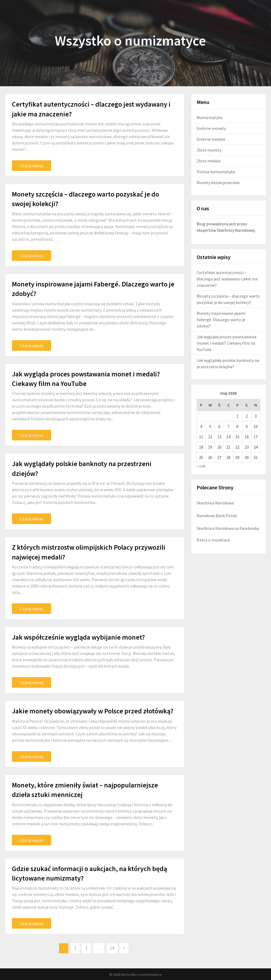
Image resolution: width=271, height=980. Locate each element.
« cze (201, 466)
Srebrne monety (211, 128)
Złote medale (209, 161)
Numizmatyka (209, 117)
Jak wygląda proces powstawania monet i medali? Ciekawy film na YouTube (227, 343)
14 (112, 948)
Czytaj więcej (31, 166)
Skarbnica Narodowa (215, 503)
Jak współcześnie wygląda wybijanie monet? (78, 637)
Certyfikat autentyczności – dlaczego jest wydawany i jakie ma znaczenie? (227, 279)
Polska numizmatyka (216, 172)
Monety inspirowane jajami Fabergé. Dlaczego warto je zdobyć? (221, 320)
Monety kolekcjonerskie (218, 183)
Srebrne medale (211, 139)
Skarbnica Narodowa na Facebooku (228, 528)
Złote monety (209, 150)
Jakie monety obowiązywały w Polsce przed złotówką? (93, 711)
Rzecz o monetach (213, 540)
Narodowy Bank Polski (217, 516)
